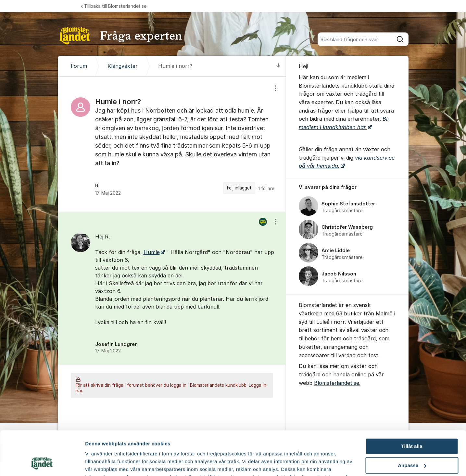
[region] (172, 144)
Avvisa (412, 445)
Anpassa (412, 426)
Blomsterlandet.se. (337, 383)
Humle (152, 252)
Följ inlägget (239, 188)
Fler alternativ (101, 463)
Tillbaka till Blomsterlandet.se (114, 6)
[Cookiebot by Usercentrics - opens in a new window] (42, 463)
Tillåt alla (412, 407)
